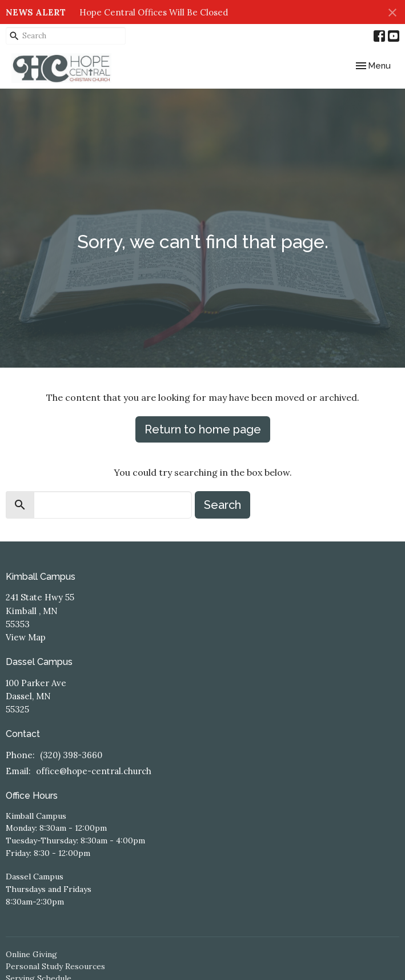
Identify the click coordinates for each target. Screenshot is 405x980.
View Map (26, 637)
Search (222, 505)
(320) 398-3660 (71, 755)
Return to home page (203, 429)
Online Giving (31, 954)
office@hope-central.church (94, 771)
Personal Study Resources (55, 966)
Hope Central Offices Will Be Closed (154, 12)
